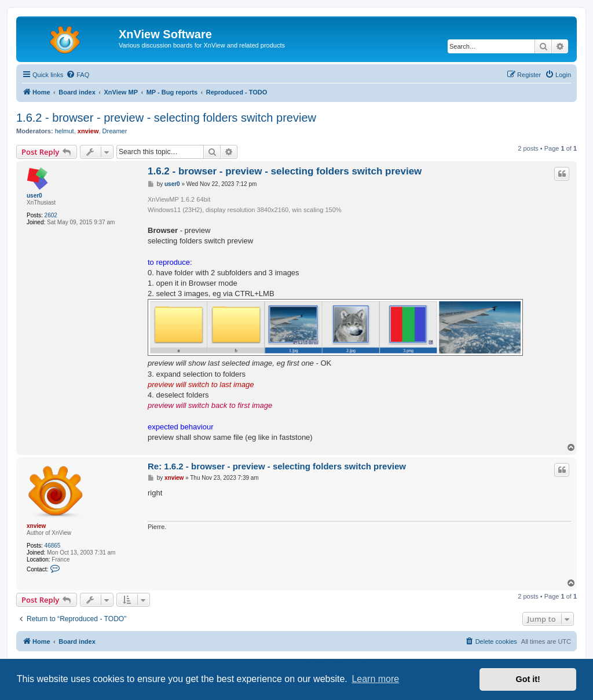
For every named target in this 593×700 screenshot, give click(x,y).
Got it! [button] (528, 679)
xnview (88, 131)
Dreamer (115, 131)
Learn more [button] (375, 679)
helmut (65, 131)
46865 (53, 546)
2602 (51, 215)
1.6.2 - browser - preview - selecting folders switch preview (166, 118)
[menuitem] (78, 75)
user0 (34, 196)
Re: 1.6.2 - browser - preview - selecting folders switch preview (277, 466)
